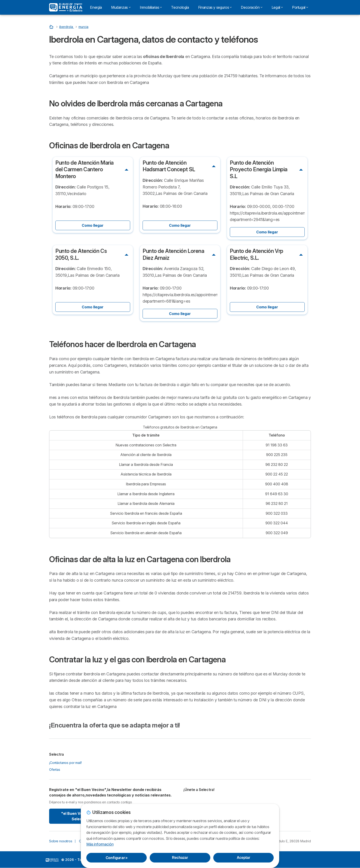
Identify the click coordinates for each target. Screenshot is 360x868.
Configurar (117, 858)
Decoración (252, 7)
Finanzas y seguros (215, 7)
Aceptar (243, 858)
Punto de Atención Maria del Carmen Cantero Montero (84, 170)
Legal (277, 7)
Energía (96, 7)
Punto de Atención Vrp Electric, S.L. (257, 254)
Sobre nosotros (61, 841)
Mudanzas (121, 7)
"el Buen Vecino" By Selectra (80, 816)
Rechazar (180, 858)
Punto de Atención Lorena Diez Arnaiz (173, 254)
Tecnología (180, 7)
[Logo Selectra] (66, 7)
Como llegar (93, 225)
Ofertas (55, 770)
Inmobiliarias (151, 7)
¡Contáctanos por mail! (65, 763)
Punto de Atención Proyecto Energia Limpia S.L (259, 170)
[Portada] (52, 27)
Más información (100, 844)
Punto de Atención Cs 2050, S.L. (81, 254)
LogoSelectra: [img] (52, 860)
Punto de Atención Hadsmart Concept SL (169, 166)
